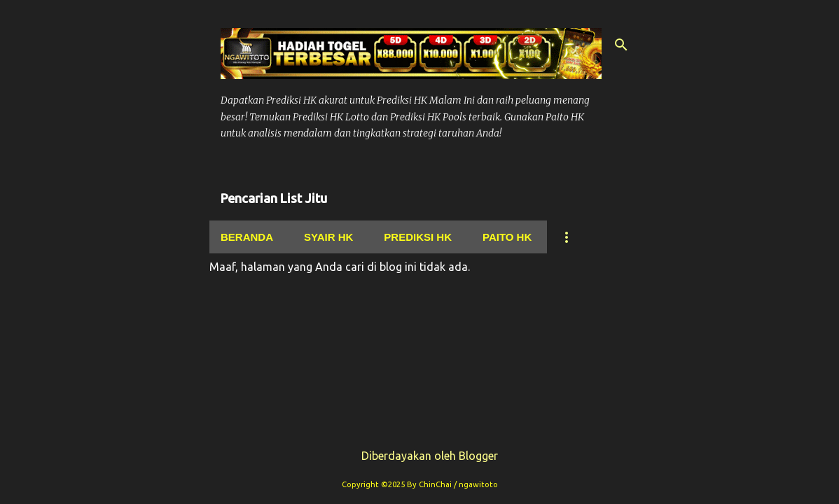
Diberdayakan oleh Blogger (420, 456)
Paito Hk (507, 237)
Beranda (247, 237)
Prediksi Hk (418, 237)
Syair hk (328, 237)
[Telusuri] (621, 45)
